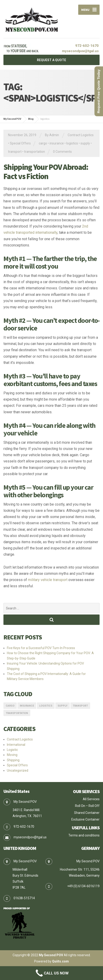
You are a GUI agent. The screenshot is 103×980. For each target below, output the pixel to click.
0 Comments (62, 152)
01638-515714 (24, 898)
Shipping (13, 760)
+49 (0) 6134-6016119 (83, 886)
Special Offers (20, 143)
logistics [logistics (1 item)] (46, 706)
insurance (57, 143)
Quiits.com (60, 961)
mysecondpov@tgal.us (80, 51)
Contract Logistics (81, 135)
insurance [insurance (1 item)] (27, 706)
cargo (43, 143)
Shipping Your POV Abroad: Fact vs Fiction (46, 172)
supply (85, 143)
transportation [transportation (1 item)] (17, 713)
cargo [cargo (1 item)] (10, 706)
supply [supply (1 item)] (63, 706)
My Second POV (51, 955)
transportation (35, 152)
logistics (72, 143)
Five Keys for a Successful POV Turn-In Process (41, 648)
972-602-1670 (87, 46)
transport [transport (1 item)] (80, 706)
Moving (12, 755)
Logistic (12, 750)
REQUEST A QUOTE (51, 60)
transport (15, 152)
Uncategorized (18, 770)
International (16, 745)
